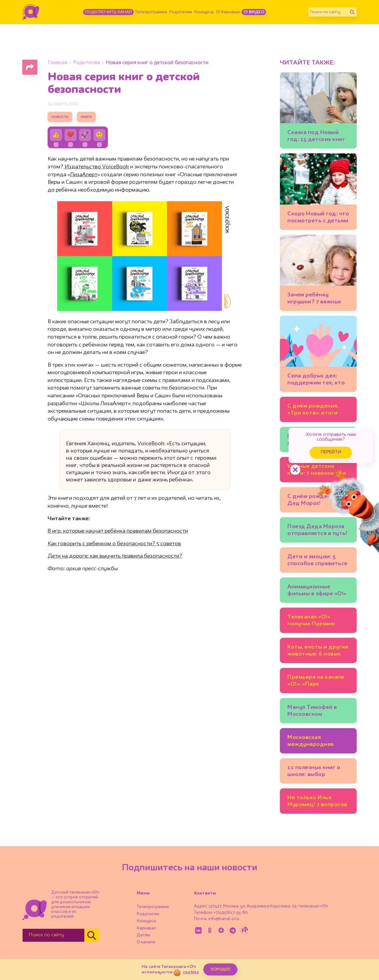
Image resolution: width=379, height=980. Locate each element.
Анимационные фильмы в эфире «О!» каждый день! (317, 591)
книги (86, 117)
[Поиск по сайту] (328, 12)
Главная (58, 63)
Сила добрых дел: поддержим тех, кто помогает (316, 380)
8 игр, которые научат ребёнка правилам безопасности (118, 531)
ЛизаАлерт (84, 175)
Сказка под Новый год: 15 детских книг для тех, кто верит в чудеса (316, 137)
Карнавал (146, 928)
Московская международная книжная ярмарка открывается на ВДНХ (312, 742)
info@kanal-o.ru (224, 919)
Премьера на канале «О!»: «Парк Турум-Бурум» (316, 682)
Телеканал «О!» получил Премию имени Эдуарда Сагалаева (311, 621)
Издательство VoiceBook (96, 167)
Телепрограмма (151, 12)
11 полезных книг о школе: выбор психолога (314, 772)
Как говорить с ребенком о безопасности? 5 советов (114, 544)
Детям (143, 935)
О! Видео (254, 12)
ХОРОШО (220, 969)
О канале (146, 942)
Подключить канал (108, 12)
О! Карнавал (228, 12)
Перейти (331, 452)
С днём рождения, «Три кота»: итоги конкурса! (313, 410)
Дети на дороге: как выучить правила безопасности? (115, 556)
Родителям (181, 12)
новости (60, 117)
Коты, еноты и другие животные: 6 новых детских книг (318, 651)
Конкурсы (204, 12)
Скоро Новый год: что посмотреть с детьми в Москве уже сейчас (318, 218)
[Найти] (352, 12)
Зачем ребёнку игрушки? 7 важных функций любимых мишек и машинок (314, 299)
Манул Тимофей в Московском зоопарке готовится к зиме (318, 712)
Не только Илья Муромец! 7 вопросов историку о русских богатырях (317, 802)
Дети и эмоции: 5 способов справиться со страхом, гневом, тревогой (317, 561)
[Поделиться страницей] (30, 67)
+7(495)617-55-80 (231, 913)
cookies (191, 972)
